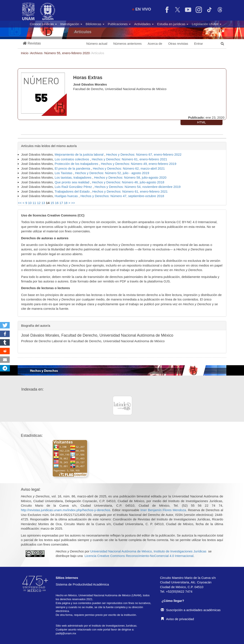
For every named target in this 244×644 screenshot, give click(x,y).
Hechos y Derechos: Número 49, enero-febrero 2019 (139, 164)
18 (66, 203)
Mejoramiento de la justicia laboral (80, 154)
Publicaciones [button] (119, 24)
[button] (32, 44)
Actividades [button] (144, 24)
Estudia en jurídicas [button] (173, 24)
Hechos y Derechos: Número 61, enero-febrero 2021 (130, 159)
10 (30, 203)
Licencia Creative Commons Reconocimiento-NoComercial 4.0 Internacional (139, 556)
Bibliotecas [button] (95, 24)
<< (20, 203)
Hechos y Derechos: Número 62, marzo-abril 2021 (129, 168)
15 (52, 203)
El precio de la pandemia (73, 168)
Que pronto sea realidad (72, 182)
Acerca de (155, 44)
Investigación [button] (71, 24)
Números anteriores (128, 44)
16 (57, 203)
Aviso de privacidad (177, 619)
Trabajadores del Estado (73, 191)
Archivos (37, 53)
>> (73, 203)
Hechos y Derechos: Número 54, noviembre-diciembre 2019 (138, 187)
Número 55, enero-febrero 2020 (67, 53)
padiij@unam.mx (66, 633)
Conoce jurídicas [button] (43, 24)
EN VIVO (142, 9)
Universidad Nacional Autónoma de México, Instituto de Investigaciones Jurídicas (148, 551)
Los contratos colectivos (72, 159)
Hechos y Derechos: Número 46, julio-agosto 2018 (128, 182)
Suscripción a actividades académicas (191, 610)
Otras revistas (178, 44)
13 (43, 203)
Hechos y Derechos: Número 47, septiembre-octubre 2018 (122, 196)
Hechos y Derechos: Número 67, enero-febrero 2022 (144, 154)
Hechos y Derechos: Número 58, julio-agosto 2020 (130, 177)
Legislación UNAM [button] (207, 24)
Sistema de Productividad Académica (82, 584)
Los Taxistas (64, 173)
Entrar (198, 44)
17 (61, 203)
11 (34, 203)
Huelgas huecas (67, 196)
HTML (202, 122)
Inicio (25, 53)
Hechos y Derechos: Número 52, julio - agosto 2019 (112, 173)
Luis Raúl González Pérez (74, 187)
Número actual (97, 44)
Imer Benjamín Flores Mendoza (163, 510)
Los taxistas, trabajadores (73, 177)
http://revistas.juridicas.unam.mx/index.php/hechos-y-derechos (66, 510)
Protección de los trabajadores (77, 164)
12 (39, 203)
